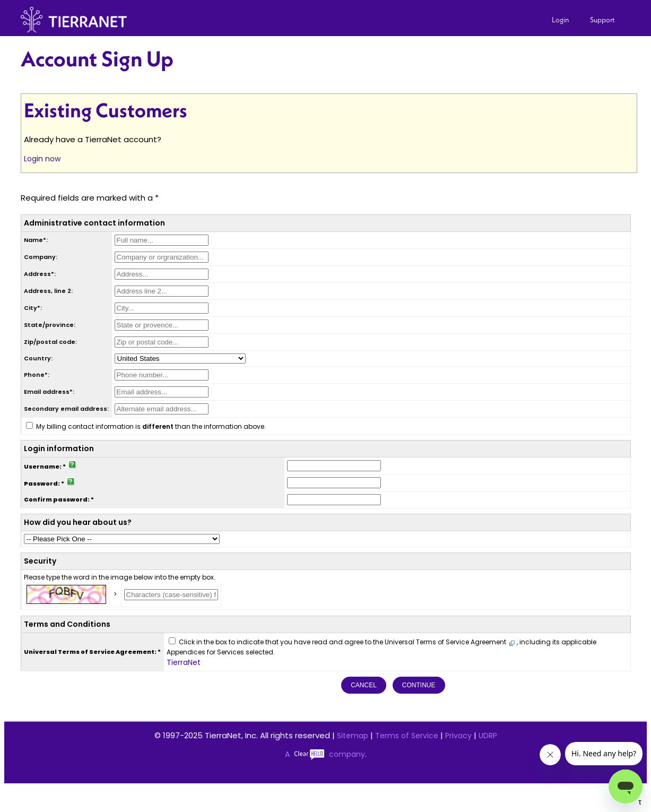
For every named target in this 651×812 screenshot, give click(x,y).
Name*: (36, 240)
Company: (41, 257)
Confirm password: (57, 499)
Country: (38, 358)
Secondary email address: (66, 409)
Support (602, 20)
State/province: (50, 325)
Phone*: (37, 375)
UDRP (488, 736)
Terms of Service (407, 736)
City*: (33, 308)
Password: (42, 483)
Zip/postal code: (50, 342)
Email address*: (49, 392)
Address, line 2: (48, 291)
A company (325, 754)
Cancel (364, 685)
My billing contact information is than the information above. (151, 426)
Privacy (458, 736)
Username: (43, 467)
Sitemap (353, 736)
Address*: (40, 274)
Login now (42, 159)
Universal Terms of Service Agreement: (90, 652)
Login (560, 20)
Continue (419, 685)
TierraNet (184, 662)
